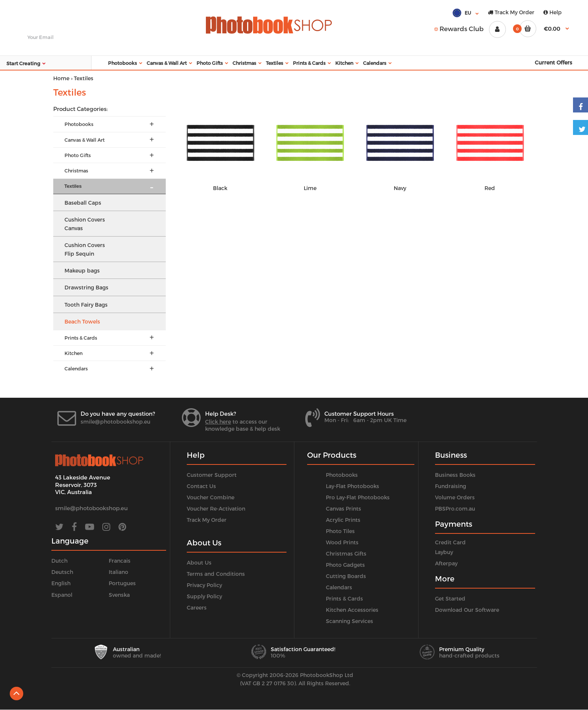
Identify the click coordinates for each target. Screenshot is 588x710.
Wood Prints (342, 542)
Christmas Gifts (346, 553)
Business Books (455, 475)
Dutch (59, 561)
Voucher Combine (211, 497)
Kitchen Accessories (352, 610)
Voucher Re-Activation (216, 509)
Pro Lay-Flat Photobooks (358, 497)
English (61, 583)
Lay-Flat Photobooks (352, 486)
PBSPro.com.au (455, 509)
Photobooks (342, 475)
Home (61, 78)
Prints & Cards (344, 598)
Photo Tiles (340, 531)
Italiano (118, 572)
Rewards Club (459, 28)
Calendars (339, 587)
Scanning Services (349, 621)
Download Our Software (467, 610)
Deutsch (62, 572)
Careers (197, 607)
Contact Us (201, 486)
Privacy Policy (204, 585)
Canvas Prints (343, 509)
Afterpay (446, 563)
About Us (199, 562)
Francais (120, 561)
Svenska (119, 595)
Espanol (62, 595)
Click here (218, 422)
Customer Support (212, 475)
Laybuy (444, 552)
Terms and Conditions (216, 574)
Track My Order (511, 12)
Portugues (122, 583)
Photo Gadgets (345, 565)
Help (553, 12)
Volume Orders (455, 497)
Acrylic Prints (343, 520)
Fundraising (451, 486)
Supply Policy (204, 596)
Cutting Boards (346, 576)
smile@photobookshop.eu (115, 422)
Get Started (450, 598)
